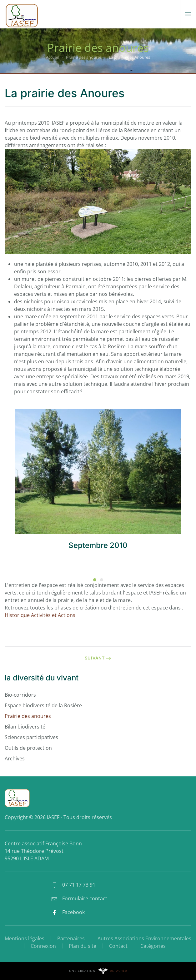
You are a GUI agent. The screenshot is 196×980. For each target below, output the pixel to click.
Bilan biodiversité (25, 727)
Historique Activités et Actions (40, 615)
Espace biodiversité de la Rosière (43, 705)
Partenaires (71, 938)
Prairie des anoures (28, 716)
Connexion (43, 946)
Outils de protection (28, 748)
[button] (188, 14)
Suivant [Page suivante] (98, 658)
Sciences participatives (31, 737)
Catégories (153, 946)
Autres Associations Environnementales (144, 938)
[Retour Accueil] (22, 14)
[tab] (95, 580)
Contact (118, 946)
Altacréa (119, 971)
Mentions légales (25, 938)
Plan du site (83, 946)
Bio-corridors (20, 695)
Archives (15, 759)
